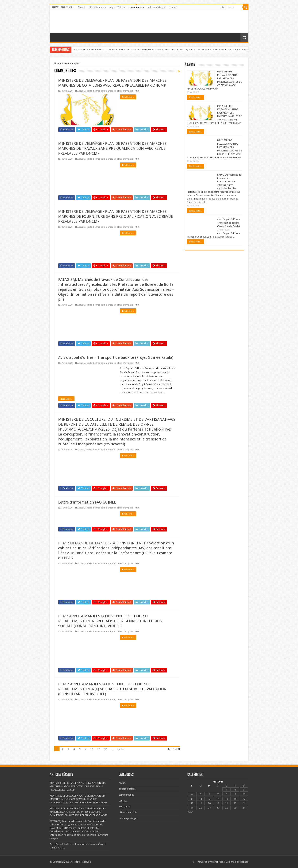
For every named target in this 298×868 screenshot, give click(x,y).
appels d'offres (93, 91)
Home (58, 63)
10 (92, 749)
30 (106, 749)
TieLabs (244, 862)
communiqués (136, 7)
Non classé (124, 807)
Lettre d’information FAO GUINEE (87, 502)
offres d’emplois (97, 7)
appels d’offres (117, 7)
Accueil (81, 7)
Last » (120, 749)
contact (173, 7)
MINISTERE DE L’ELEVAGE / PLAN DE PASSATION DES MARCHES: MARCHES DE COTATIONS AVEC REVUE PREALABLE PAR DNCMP (78, 786)
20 (99, 749)
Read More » (128, 97)
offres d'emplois (125, 91)
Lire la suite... (195, 97)
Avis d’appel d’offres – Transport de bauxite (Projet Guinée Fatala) (116, 357)
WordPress (217, 862)
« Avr (190, 812)
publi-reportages (156, 7)
